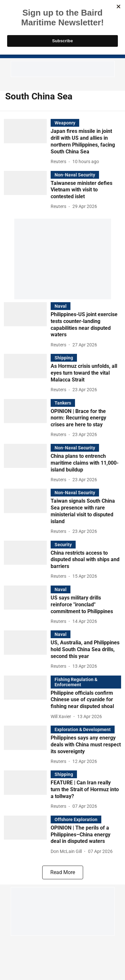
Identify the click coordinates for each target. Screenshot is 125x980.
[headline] (86, 142)
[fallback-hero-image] (27, 142)
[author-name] (60, 162)
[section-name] (65, 123)
